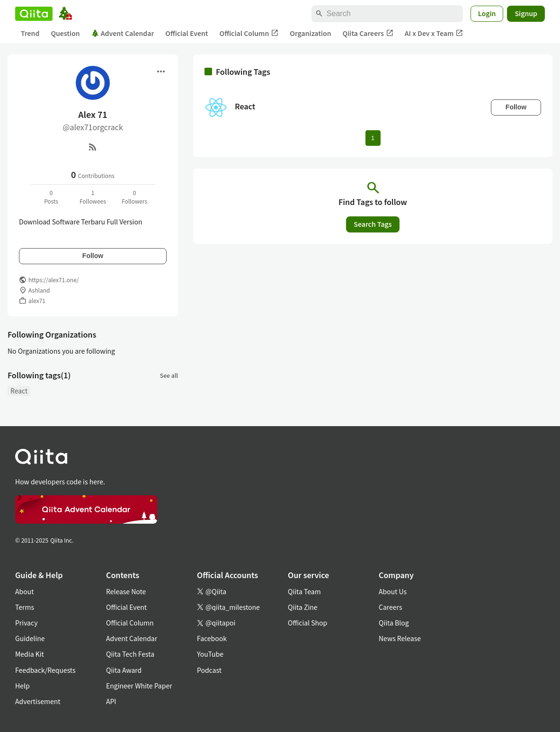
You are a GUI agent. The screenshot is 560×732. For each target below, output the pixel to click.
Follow (93, 256)
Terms (25, 607)
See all (169, 375)
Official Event (187, 33)
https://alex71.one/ (54, 280)
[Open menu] (161, 71)
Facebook (212, 638)
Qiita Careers (368, 33)
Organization (310, 33)
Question (65, 33)
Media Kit (30, 654)
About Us (393, 591)
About (24, 591)
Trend (30, 33)
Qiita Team (304, 591)
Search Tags (373, 224)
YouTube (210, 654)
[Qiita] (34, 14)
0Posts (51, 197)
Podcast (209, 670)
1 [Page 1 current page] (373, 138)
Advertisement (38, 701)
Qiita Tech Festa (130, 654)
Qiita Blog (394, 623)
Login (487, 13)
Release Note (126, 591)
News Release (400, 638)
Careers (390, 607)
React (19, 391)
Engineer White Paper (139, 686)
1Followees (93, 197)
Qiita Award (124, 670)
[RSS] (93, 147)
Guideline (30, 638)
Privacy (26, 623)
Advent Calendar (123, 33)
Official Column (249, 33)
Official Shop (307, 623)
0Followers (134, 197)
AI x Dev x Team (434, 33)
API (111, 701)
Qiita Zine (303, 607)
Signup (526, 13)
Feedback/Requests (45, 670)
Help (22, 686)
